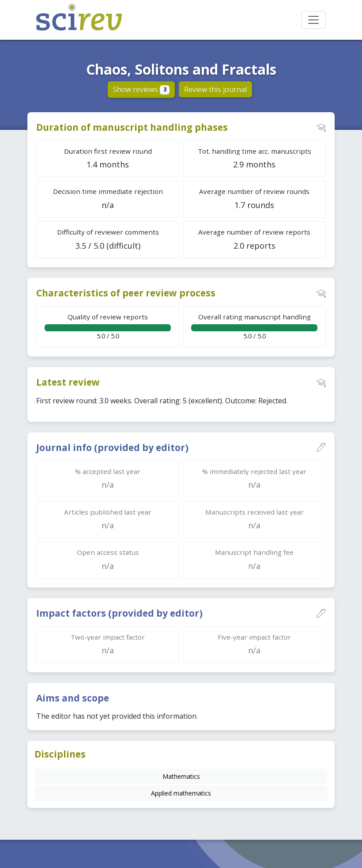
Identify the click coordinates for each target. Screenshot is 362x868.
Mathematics (181, 776)
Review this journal (215, 89)
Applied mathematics (181, 793)
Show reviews (141, 89)
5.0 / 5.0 (108, 326)
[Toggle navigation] (313, 20)
